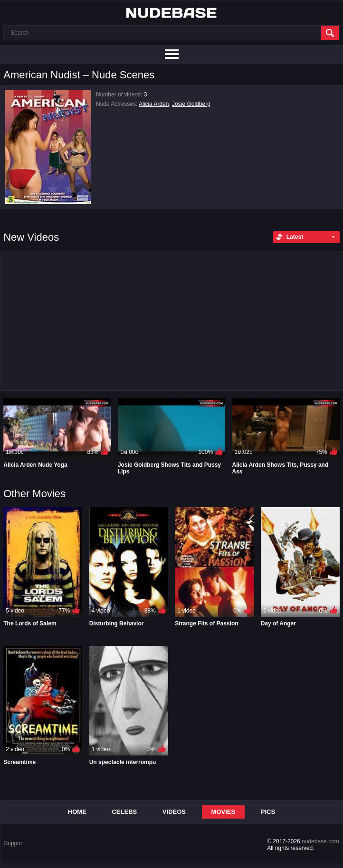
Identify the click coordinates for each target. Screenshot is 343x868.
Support (14, 843)
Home (77, 812)
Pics (268, 812)
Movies (224, 812)
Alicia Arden (154, 104)
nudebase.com (320, 841)
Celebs (124, 812)
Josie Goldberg (191, 104)
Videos (174, 812)
